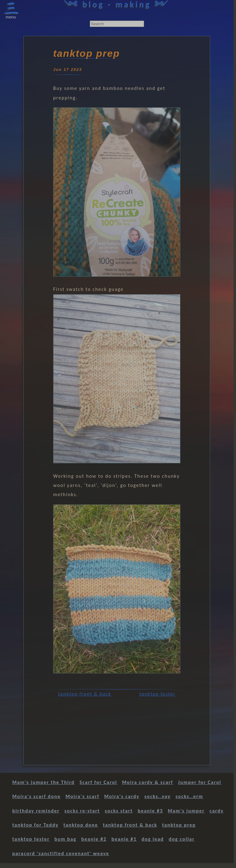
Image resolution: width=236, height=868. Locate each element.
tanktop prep (179, 825)
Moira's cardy (122, 796)
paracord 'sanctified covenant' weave (61, 853)
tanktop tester (157, 694)
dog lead (153, 839)
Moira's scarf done (36, 796)
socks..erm (189, 796)
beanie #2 (94, 839)
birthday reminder (36, 811)
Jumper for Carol (200, 782)
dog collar (182, 839)
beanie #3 (150, 811)
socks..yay (157, 796)
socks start (119, 811)
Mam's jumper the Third (43, 782)
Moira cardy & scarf (147, 782)
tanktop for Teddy (35, 825)
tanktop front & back (85, 694)
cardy (217, 811)
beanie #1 (124, 839)
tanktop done (81, 825)
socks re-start (82, 811)
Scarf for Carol (98, 782)
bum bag (65, 839)
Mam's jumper (186, 811)
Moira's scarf (82, 796)
